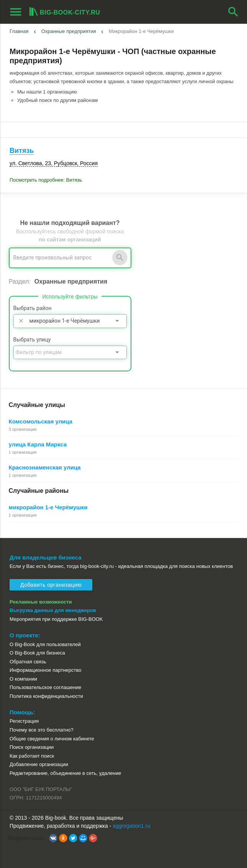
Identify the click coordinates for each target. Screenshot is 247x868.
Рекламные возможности (41, 602)
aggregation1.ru (131, 826)
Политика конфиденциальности (46, 696)
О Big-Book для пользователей (45, 644)
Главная (19, 31)
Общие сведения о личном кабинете (52, 739)
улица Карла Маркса (38, 444)
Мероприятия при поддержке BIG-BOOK (56, 619)
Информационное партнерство (45, 670)
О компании (23, 679)
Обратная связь (28, 662)
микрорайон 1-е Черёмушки (48, 507)
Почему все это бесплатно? (42, 730)
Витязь (22, 151)
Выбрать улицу (32, 340)
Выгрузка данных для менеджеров (53, 610)
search (233, 12)
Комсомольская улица (41, 421)
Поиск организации (32, 747)
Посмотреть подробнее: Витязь (46, 180)
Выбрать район (33, 308)
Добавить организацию (51, 585)
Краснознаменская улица (45, 467)
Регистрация (24, 721)
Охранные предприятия (69, 31)
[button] (53, 838)
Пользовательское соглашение (45, 687)
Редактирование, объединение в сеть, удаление (65, 773)
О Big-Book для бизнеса (37, 653)
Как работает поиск (32, 756)
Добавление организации (39, 764)
